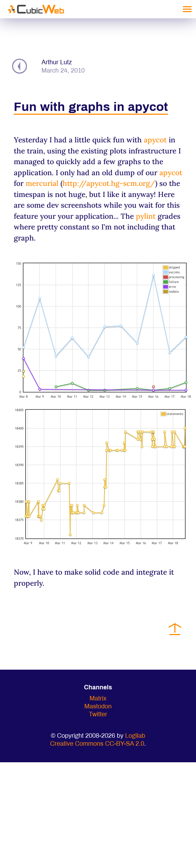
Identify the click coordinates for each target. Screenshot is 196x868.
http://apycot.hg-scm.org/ (109, 183)
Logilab (135, 736)
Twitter (98, 715)
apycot (155, 140)
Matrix (98, 699)
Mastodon (98, 707)
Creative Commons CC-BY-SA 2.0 (97, 744)
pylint (146, 216)
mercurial (42, 183)
